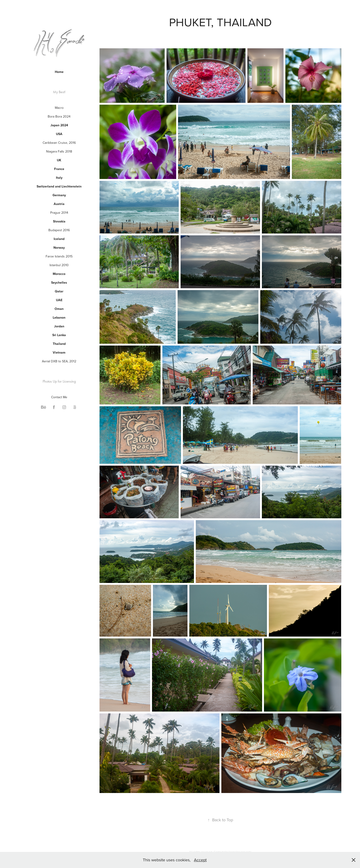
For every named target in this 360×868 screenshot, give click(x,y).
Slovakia (59, 221)
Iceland (59, 239)
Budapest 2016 (59, 230)
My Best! (59, 92)
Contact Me (59, 397)
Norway (59, 248)
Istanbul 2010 (59, 265)
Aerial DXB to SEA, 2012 (59, 361)
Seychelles (59, 283)
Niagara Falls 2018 (59, 151)
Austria (59, 204)
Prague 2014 (59, 213)
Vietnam (59, 352)
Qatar (59, 291)
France (59, 169)
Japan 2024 (59, 125)
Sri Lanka (59, 335)
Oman (59, 309)
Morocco (59, 274)
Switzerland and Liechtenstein (59, 186)
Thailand (59, 344)
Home (59, 72)
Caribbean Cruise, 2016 (59, 143)
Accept (200, 860)
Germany (59, 195)
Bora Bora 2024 (59, 116)
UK (59, 160)
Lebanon (59, 317)
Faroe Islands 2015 (59, 256)
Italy (59, 178)
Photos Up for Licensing (59, 381)
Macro (59, 108)
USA (59, 134)
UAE (59, 300)
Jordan (59, 326)
